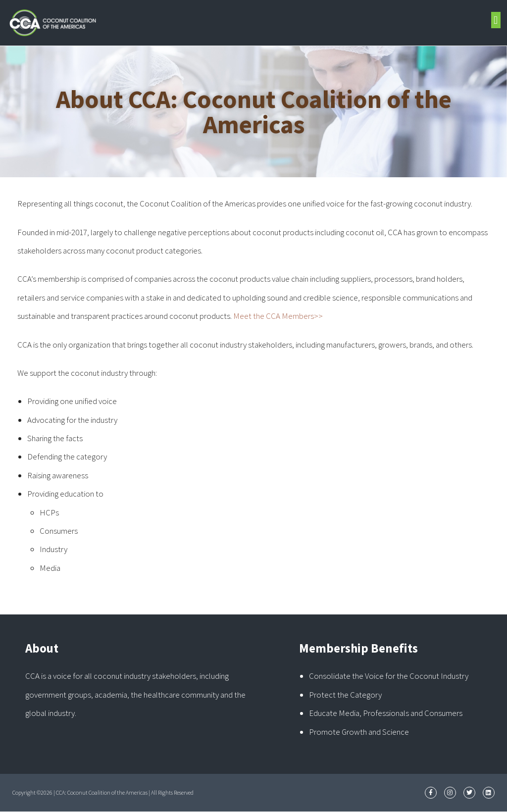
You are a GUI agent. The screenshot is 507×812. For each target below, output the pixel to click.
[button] (496, 20)
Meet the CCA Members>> (278, 316)
